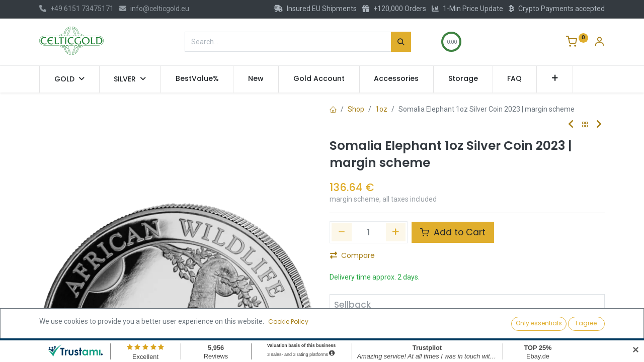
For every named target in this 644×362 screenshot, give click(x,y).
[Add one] (396, 232)
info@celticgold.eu (154, 9)
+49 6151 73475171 (76, 9)
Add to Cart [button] (453, 232)
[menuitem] (197, 79)
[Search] (401, 42)
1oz (381, 109)
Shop (356, 109)
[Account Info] (599, 43)
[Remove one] (342, 232)
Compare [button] (352, 255)
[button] (555, 79)
